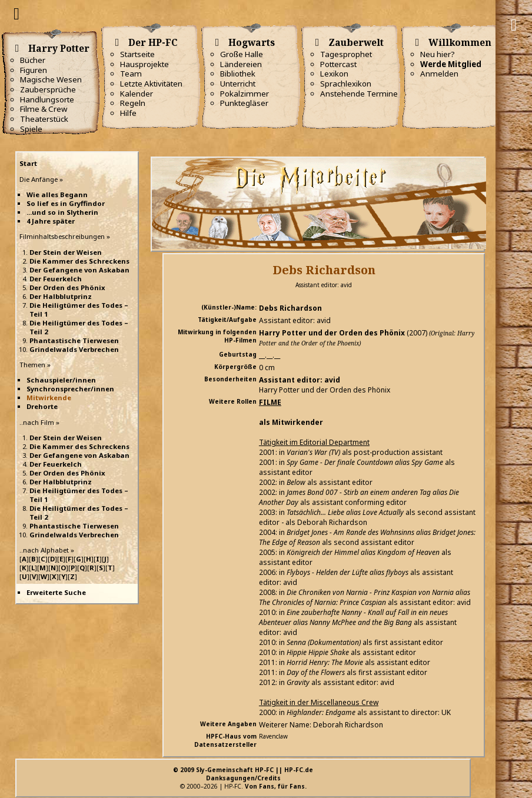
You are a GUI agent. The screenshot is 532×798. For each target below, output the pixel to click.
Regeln (133, 103)
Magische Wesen (51, 79)
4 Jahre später (51, 221)
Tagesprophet (346, 54)
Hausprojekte (144, 64)
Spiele (31, 129)
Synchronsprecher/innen (70, 389)
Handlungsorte (47, 99)
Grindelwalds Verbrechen (74, 349)
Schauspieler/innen (61, 380)
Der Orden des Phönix (67, 287)
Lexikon (334, 74)
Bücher (33, 60)
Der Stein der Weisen (66, 252)
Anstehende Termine (359, 94)
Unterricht (238, 84)
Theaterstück (44, 119)
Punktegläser (244, 103)
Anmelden (439, 74)
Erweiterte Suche (56, 592)
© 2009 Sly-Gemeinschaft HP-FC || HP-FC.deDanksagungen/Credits (243, 774)
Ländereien (241, 64)
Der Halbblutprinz (61, 296)
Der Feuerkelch (56, 279)
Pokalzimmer (245, 94)
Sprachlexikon (346, 84)
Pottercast (338, 64)
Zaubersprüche (48, 89)
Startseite (137, 54)
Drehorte (42, 406)
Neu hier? (438, 54)
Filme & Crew (44, 109)
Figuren (34, 70)
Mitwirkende (49, 398)
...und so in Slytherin (62, 212)
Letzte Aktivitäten (151, 84)
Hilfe (128, 113)
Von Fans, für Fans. (276, 786)
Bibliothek (238, 74)
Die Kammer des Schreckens (79, 261)
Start (28, 163)
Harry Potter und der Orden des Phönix (332, 333)
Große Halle (242, 54)
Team (131, 74)
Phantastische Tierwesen (74, 340)
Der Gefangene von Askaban (79, 270)
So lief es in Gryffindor (66, 203)
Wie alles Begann (57, 194)
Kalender (137, 94)
